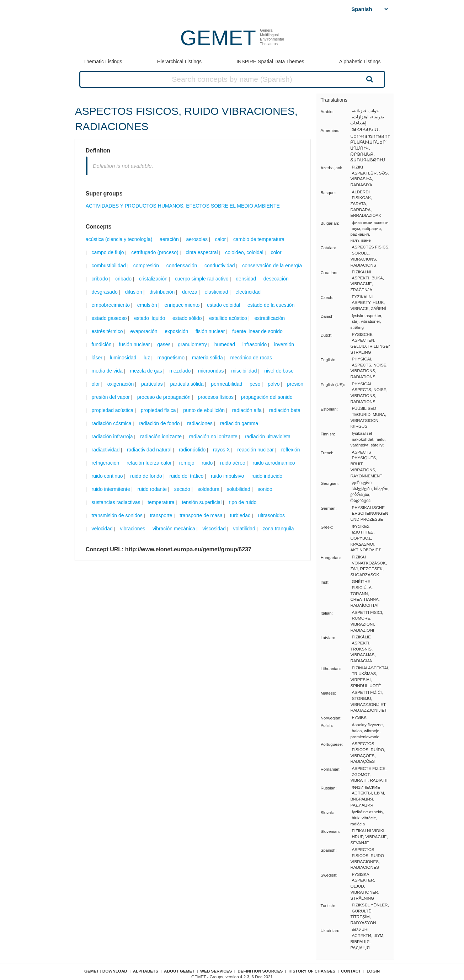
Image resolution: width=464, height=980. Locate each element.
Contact (351, 971)
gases (164, 344)
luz (147, 358)
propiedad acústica (113, 410)
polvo (274, 384)
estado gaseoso (109, 318)
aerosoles (197, 239)
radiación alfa (247, 410)
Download (115, 971)
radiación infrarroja (112, 437)
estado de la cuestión (271, 305)
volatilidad (244, 529)
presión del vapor (111, 397)
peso (255, 384)
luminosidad (123, 358)
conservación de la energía (272, 266)
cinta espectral (202, 252)
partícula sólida (187, 384)
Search (369, 79)
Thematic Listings (103, 61)
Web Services (216, 971)
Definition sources (260, 971)
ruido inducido (267, 476)
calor (220, 239)
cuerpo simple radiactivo (202, 279)
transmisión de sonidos (117, 515)
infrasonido (255, 344)
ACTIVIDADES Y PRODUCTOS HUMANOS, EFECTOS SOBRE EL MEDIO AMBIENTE (183, 206)
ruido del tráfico (186, 476)
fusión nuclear (134, 344)
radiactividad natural (149, 450)
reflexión (291, 450)
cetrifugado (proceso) (155, 252)
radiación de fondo (159, 423)
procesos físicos (216, 397)
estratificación (270, 318)
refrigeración (106, 463)
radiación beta (285, 410)
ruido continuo (107, 476)
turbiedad (240, 515)
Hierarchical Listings (179, 61)
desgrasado (105, 292)
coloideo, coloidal (244, 252)
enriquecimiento (182, 305)
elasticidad (216, 292)
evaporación (144, 331)
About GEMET (179, 971)
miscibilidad (244, 371)
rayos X (221, 450)
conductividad (220, 266)
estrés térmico (107, 331)
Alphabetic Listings (360, 61)
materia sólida (207, 358)
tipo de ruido (243, 502)
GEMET (218, 38)
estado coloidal (223, 305)
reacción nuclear (255, 450)
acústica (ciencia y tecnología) (119, 239)
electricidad (248, 292)
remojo (187, 463)
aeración (169, 239)
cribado (100, 279)
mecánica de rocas (251, 358)
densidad (246, 279)
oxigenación (121, 384)
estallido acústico (228, 318)
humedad (225, 344)
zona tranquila (278, 529)
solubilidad (239, 489)
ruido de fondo (146, 476)
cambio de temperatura (259, 239)
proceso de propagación (164, 397)
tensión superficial (202, 502)
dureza (190, 292)
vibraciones (132, 529)
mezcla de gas (146, 371)
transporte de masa (201, 515)
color (276, 252)
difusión (133, 292)
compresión (146, 266)
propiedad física (158, 410)
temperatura (161, 502)
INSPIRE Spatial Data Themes (270, 61)
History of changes (312, 971)
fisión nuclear (210, 331)
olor (96, 384)
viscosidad (214, 529)
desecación (276, 279)
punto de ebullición (204, 410)
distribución (162, 292)
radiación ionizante (161, 437)
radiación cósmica (112, 423)
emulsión (147, 305)
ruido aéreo (233, 463)
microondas (211, 371)
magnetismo (171, 358)
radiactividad (106, 450)
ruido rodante (152, 489)
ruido (207, 463)
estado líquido (150, 318)
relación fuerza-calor (149, 463)
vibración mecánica (174, 529)
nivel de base (279, 371)
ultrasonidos (272, 515)
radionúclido (192, 450)
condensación (182, 266)
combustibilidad (109, 266)
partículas (152, 384)
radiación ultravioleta (268, 437)
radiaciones (200, 423)
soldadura (209, 489)
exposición (176, 331)
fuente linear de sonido (257, 331)
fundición (102, 344)
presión (295, 384)
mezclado (180, 371)
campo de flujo (108, 252)
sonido (265, 489)
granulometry (192, 344)
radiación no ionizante (213, 437)
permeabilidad (226, 384)
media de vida (107, 371)
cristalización (153, 279)
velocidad (102, 529)
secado (182, 489)
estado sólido (187, 318)
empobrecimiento (111, 305)
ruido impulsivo (227, 476)
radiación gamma (239, 423)
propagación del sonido (267, 397)
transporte (161, 515)
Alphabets (146, 971)
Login (373, 971)
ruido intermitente (111, 489)
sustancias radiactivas (116, 502)
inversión (284, 344)
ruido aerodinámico (274, 463)
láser (97, 358)
